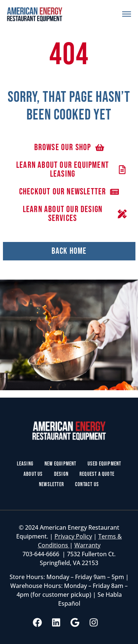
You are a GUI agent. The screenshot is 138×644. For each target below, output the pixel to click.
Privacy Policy (73, 536)
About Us (33, 474)
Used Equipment (105, 464)
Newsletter (52, 484)
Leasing (25, 464)
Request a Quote (97, 474)
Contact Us (87, 484)
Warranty (87, 545)
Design (61, 474)
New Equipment (61, 464)
